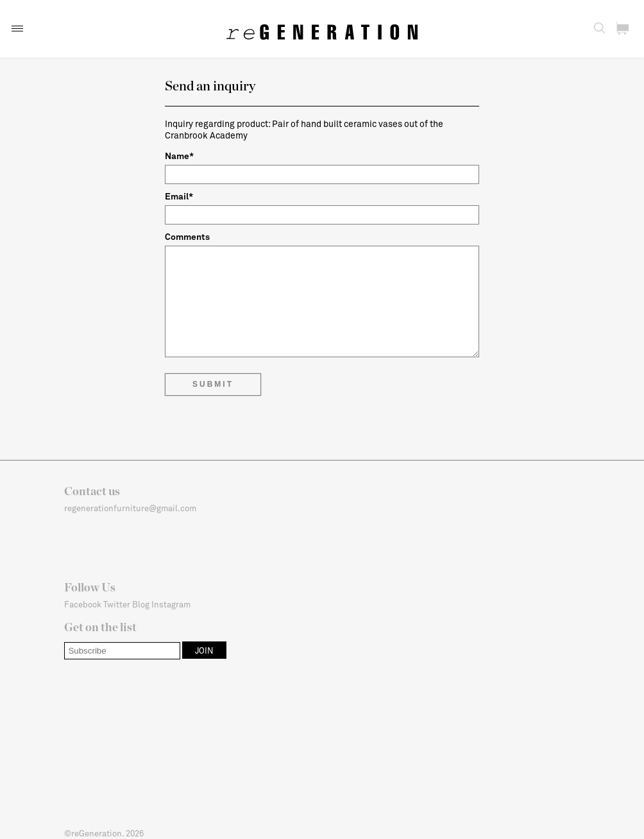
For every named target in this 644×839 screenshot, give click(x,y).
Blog (141, 604)
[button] (17, 29)
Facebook (83, 604)
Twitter (117, 604)
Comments (187, 236)
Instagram (171, 604)
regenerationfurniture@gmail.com (130, 508)
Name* (179, 156)
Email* (179, 196)
